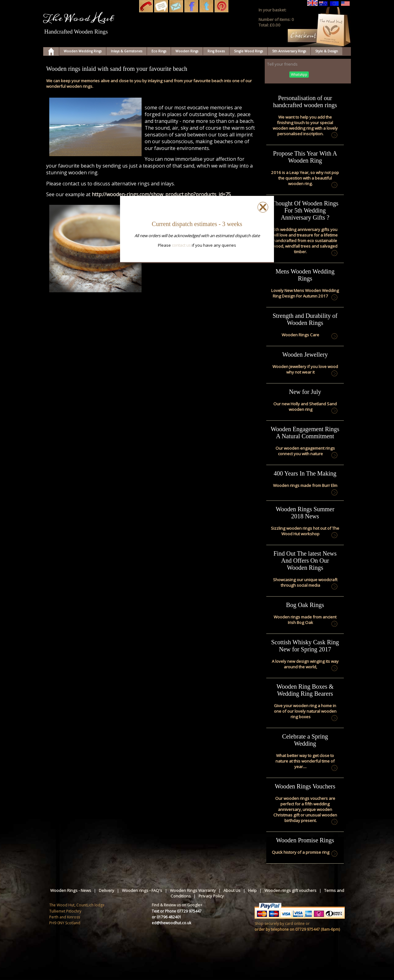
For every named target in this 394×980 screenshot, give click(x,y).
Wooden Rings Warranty (193, 890)
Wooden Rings (187, 51)
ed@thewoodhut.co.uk (171, 923)
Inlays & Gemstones (127, 51)
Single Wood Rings (248, 51)
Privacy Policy (211, 896)
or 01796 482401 (167, 917)
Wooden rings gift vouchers (290, 890)
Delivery (107, 890)
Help (252, 890)
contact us (181, 245)
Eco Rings (159, 51)
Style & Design (327, 51)
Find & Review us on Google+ (177, 905)
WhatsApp (299, 74)
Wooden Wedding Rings (83, 51)
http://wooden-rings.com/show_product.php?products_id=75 (161, 194)
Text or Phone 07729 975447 (177, 911)
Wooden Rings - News (71, 890)
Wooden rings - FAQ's (142, 890)
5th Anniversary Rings (289, 51)
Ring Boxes (216, 51)
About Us (232, 890)
